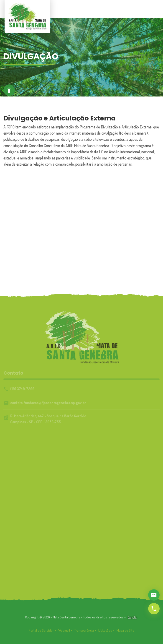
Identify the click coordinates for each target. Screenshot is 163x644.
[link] (132, 618)
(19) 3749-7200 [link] (22, 389)
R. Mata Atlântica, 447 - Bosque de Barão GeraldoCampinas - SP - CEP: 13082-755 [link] (48, 419)
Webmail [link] (64, 633)
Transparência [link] (84, 633)
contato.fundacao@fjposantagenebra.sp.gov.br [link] (48, 403)
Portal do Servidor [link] (41, 633)
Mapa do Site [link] (125, 633)
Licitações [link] (105, 633)
